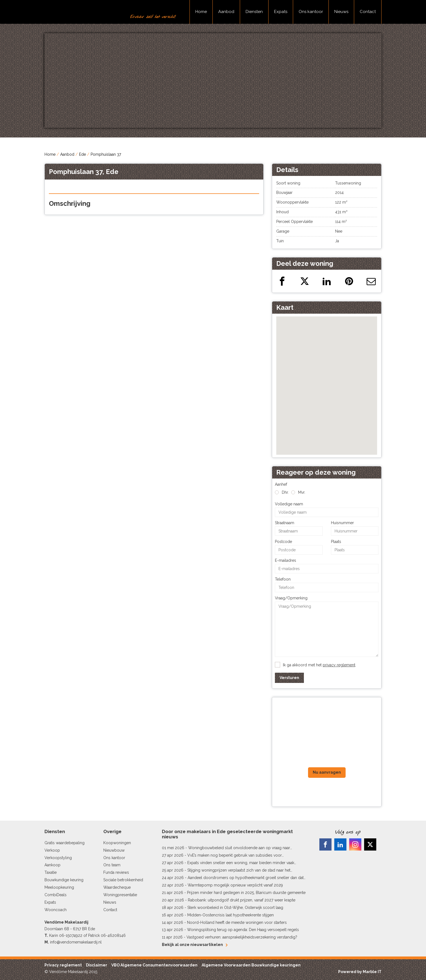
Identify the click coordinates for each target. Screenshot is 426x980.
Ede (82, 154)
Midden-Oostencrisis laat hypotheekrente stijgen (231, 915)
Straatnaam (285, 523)
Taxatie (51, 872)
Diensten (254, 12)
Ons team (112, 865)
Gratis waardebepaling (65, 843)
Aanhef (281, 484)
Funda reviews (116, 872)
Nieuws (341, 12)
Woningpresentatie (120, 895)
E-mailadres (286, 560)
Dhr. (285, 492)
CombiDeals (56, 895)
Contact (368, 12)
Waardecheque (117, 887)
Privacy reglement (63, 965)
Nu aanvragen (327, 772)
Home (201, 12)
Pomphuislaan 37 (106, 154)
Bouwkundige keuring (64, 880)
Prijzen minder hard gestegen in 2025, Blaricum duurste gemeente (246, 893)
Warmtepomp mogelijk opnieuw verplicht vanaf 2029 (235, 885)
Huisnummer (342, 523)
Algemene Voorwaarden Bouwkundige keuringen (251, 965)
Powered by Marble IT (360, 972)
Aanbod (226, 12)
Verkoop (52, 850)
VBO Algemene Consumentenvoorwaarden (154, 965)
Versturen (289, 678)
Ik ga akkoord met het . (319, 665)
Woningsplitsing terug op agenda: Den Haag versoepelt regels (243, 930)
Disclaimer (97, 965)
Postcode (283, 542)
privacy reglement (339, 665)
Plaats (336, 542)
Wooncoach (56, 910)
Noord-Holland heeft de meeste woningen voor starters (237, 922)
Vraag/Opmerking (291, 598)
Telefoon (283, 579)
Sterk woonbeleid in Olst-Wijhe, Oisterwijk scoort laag (235, 908)
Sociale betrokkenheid (123, 880)
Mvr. (302, 492)
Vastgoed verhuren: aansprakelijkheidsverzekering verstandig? (242, 937)
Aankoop (52, 865)
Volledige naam (289, 504)
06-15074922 (71, 935)
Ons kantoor (311, 12)
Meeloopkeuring (59, 887)
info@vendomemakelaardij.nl (76, 942)
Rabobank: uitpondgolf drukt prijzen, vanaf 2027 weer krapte (242, 900)
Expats (281, 12)
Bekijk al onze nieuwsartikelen (195, 945)
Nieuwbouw (114, 850)
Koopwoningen (117, 843)
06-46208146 (113, 935)
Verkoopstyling (58, 858)
